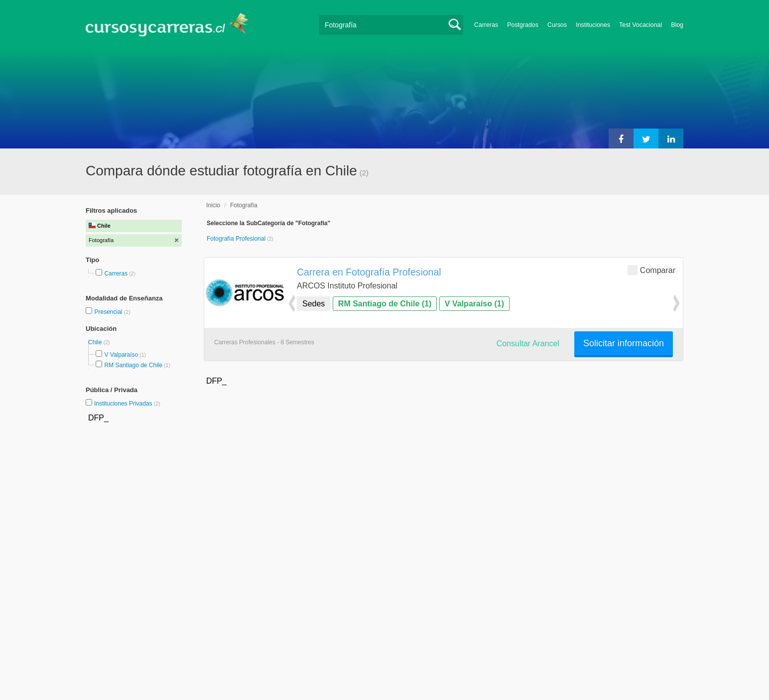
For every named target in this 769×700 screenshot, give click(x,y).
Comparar (651, 270)
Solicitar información (624, 343)
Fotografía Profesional (237, 239)
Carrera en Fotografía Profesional (369, 272)
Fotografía (244, 205)
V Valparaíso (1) (474, 304)
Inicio (213, 205)
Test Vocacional (641, 25)
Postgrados (523, 25)
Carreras (486, 25)
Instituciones (593, 25)
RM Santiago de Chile (133, 365)
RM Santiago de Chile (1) (385, 304)
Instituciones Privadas (127, 404)
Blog (677, 25)
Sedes (314, 304)
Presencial (109, 312)
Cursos (557, 25)
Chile (96, 342)
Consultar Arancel (528, 344)
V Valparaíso (121, 355)
